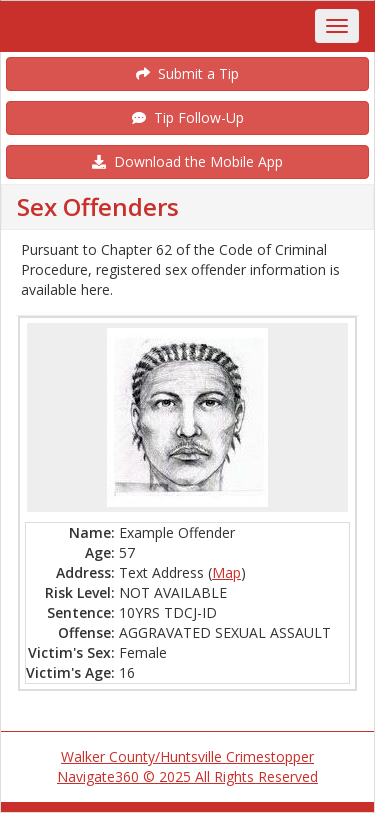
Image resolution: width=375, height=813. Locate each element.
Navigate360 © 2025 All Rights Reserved (187, 776)
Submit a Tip (187, 73)
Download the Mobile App (187, 161)
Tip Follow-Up (188, 117)
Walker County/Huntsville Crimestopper (187, 756)
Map (226, 572)
